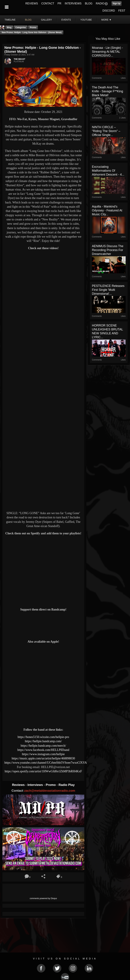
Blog (9, 28)
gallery (46, 20)
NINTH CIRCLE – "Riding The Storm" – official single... (106, 131)
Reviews (19, 785)
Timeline (10, 20)
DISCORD (109, 11)
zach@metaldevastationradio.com (50, 791)
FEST (122, 11)
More (106, 20)
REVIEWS (32, 3)
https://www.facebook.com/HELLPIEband (43, 750)
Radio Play (67, 785)
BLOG (89, 3)
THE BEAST (19, 59)
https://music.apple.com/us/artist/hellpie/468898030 (43, 758)
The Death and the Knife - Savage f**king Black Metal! (107, 91)
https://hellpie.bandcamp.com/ (43, 741)
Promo (51, 785)
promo (33, 28)
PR (59, 3)
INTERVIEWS (73, 3)
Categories (21, 28)
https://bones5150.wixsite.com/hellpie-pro (43, 737)
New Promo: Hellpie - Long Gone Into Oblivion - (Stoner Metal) (32, 32)
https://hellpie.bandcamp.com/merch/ (43, 746)
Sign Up (117, 4)
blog (28, 20)
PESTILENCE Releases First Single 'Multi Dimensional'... (108, 290)
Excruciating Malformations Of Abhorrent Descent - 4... (108, 171)
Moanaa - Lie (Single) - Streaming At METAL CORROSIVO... (107, 52)
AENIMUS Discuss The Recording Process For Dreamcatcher (108, 250)
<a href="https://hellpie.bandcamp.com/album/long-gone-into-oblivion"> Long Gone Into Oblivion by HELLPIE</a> (43, 625)
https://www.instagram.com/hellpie (43, 754)
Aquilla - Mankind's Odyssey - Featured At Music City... (107, 210)
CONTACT (48, 3)
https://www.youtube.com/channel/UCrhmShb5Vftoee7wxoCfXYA (46, 763)
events (66, 20)
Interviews (36, 785)
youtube (86, 20)
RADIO (100, 3)
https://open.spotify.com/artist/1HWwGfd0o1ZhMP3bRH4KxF (43, 771)
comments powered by (43, 898)
